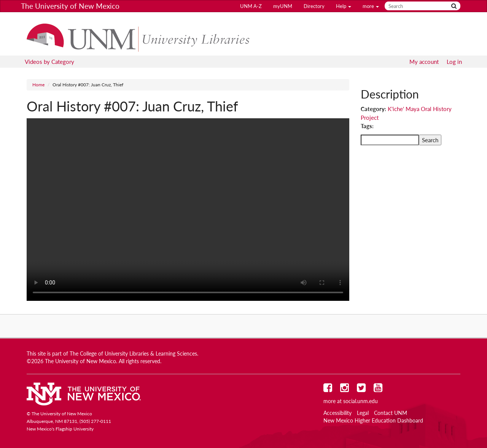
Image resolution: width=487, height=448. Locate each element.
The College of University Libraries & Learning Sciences (133, 354)
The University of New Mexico (70, 6)
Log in (454, 62)
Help (344, 6)
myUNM (283, 6)
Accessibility (337, 413)
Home (38, 85)
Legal (363, 413)
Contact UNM (391, 413)
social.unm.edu (360, 401)
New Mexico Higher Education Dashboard (373, 421)
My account (424, 62)
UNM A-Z (251, 6)
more (371, 6)
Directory (314, 6)
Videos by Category (49, 62)
